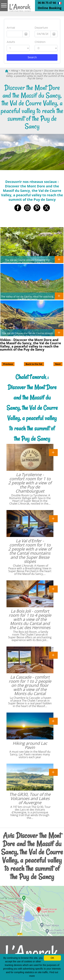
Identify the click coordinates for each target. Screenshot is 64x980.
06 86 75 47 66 (47, 3)
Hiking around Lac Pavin (30, 745)
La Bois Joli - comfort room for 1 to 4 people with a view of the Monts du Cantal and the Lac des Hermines (30, 619)
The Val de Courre (31, 71)
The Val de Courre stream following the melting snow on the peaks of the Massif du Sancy (27, 263)
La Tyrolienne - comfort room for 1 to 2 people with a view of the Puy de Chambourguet (30, 483)
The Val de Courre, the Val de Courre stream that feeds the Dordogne (27, 334)
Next (58, 364)
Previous (8, 364)
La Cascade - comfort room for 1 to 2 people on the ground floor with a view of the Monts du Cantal (30, 685)
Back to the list (34, 364)
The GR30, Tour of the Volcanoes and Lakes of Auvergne (30, 798)
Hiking (14, 71)
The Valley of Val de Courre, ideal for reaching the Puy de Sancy (27, 298)
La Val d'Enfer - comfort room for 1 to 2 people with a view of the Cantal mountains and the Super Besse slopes (30, 551)
